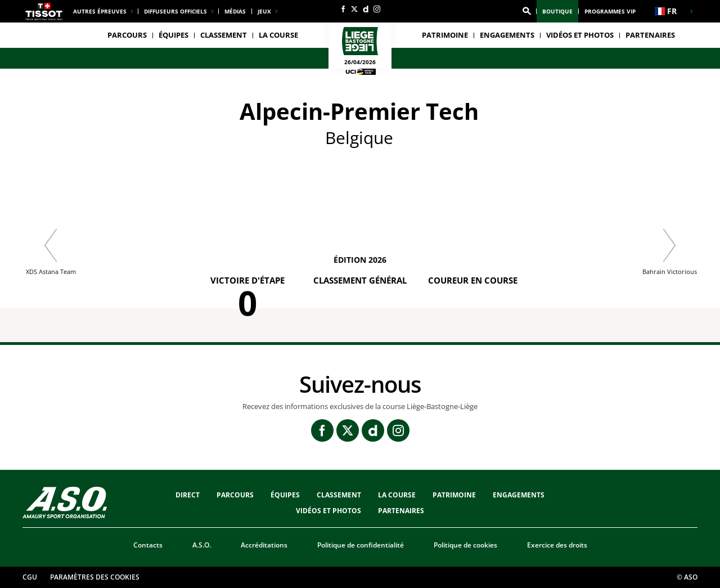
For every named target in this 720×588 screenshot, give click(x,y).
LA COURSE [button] (278, 35)
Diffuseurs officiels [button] (175, 11)
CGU (30, 577)
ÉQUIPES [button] (174, 35)
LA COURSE (397, 495)
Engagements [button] (507, 35)
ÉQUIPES (285, 495)
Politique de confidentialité (361, 545)
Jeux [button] (264, 11)
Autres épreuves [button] (100, 11)
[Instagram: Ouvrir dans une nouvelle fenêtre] (377, 9)
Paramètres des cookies (95, 577)
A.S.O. (202, 545)
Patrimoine (445, 35)
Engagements (519, 495)
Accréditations (264, 545)
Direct (188, 495)
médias (235, 11)
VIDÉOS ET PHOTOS (580, 35)
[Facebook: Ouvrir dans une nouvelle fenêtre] (343, 9)
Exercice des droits (557, 545)
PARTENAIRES (650, 35)
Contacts (148, 545)
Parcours (127, 35)
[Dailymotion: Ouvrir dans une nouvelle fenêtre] (366, 9)
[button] (526, 11)
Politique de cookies (465, 545)
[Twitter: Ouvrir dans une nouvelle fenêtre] (354, 9)
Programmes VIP (610, 11)
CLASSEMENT (224, 35)
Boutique (557, 11)
